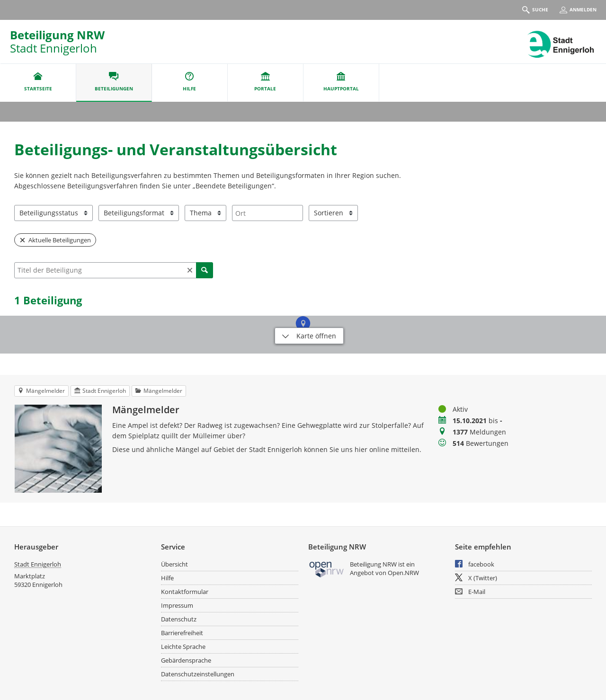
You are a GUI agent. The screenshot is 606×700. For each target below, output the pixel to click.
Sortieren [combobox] (329, 213)
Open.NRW (403, 573)
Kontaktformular (185, 592)
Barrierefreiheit (182, 633)
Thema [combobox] (201, 213)
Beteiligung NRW (57, 35)
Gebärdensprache (186, 660)
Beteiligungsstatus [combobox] (49, 213)
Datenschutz (179, 619)
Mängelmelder (146, 410)
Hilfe (167, 578)
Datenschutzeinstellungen (198, 674)
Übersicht (174, 564)
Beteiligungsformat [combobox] (134, 213)
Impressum (177, 605)
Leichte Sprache (183, 647)
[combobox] (267, 213)
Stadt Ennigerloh (38, 564)
